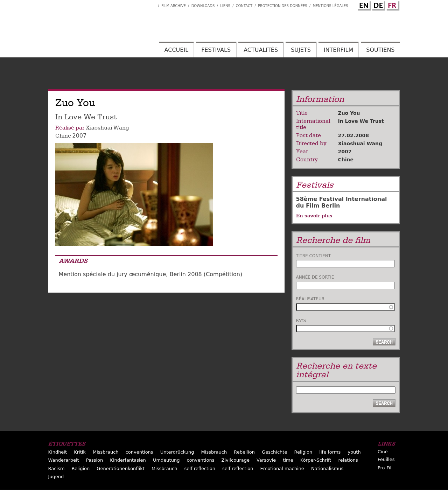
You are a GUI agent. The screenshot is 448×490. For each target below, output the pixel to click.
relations (348, 460)
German (378, 5)
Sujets (301, 50)
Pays (301, 321)
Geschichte (274, 452)
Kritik (80, 452)
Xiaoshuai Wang (107, 128)
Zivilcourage (236, 460)
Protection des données (283, 6)
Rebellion (244, 452)
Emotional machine (282, 468)
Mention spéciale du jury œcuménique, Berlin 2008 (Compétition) (151, 274)
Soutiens (380, 50)
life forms (330, 452)
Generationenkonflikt (120, 468)
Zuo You (349, 113)
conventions (139, 452)
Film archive (174, 6)
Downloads (203, 6)
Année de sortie (315, 277)
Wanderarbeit (64, 460)
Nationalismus (327, 468)
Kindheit (58, 452)
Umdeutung (166, 460)
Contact (244, 6)
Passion (95, 460)
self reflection (200, 468)
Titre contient (314, 256)
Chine (63, 136)
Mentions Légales (330, 6)
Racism (57, 468)
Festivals (216, 50)
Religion (303, 452)
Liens (225, 6)
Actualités (261, 50)
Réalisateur (310, 299)
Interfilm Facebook (153, 4)
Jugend (56, 477)
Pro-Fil (384, 468)
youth (354, 452)
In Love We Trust (361, 121)
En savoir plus (314, 216)
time (288, 460)
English (363, 5)
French (392, 5)
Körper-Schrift (316, 460)
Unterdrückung (177, 452)
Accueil (176, 50)
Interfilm (338, 50)
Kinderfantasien (128, 460)
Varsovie (266, 460)
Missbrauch (106, 452)
